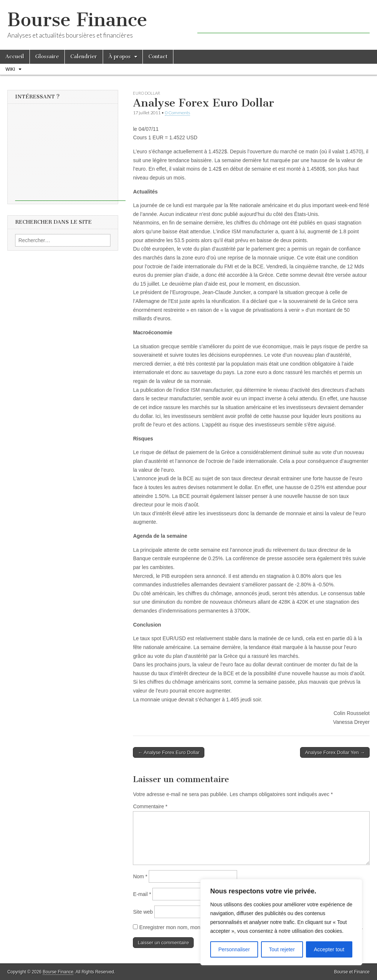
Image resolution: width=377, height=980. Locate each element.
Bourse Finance (77, 20)
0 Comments (177, 113)
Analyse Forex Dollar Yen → (335, 752)
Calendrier (84, 57)
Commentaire (150, 806)
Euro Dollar (147, 93)
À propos (120, 57)
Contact (158, 57)
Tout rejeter (282, 949)
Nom (140, 876)
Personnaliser (234, 949)
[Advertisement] (283, 22)
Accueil (15, 57)
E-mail (142, 894)
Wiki (10, 69)
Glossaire (47, 57)
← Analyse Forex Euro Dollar (169, 752)
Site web (143, 912)
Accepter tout (329, 949)
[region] (281, 922)
